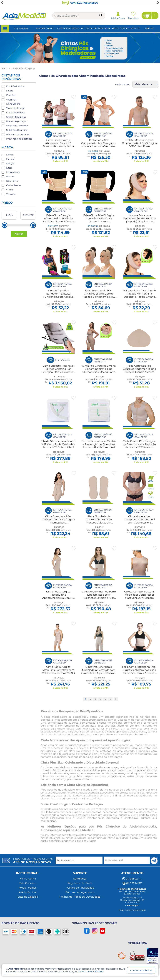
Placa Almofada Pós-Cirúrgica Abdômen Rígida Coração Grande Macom (139, 369)
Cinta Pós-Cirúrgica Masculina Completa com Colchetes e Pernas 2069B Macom (58, 672)
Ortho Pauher (14, 185)
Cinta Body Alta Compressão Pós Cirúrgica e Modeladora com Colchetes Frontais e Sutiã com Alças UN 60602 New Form (99, 146)
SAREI (10, 190)
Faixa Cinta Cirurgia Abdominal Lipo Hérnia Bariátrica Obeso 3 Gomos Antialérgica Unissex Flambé (58, 222)
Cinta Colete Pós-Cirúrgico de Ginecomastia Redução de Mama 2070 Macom (139, 444)
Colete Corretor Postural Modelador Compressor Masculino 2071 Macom (139, 595)
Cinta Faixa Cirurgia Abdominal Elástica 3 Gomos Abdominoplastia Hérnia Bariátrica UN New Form (58, 146)
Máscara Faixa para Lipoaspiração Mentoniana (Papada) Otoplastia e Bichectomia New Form (139, 220)
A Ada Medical (28, 892)
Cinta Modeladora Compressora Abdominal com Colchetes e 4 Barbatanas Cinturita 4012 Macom (139, 523)
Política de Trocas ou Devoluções (80, 897)
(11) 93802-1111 (132, 879)
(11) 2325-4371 (132, 883)
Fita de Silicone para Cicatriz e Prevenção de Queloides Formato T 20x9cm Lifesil (58, 444)
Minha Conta (28, 879)
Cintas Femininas (16, 113)
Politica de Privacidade (90, 972)
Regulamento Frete (80, 883)
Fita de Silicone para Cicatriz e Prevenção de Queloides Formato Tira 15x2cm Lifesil (99, 444)
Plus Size (11, 95)
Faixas (10, 91)
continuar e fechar (141, 970)
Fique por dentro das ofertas (33, 861)
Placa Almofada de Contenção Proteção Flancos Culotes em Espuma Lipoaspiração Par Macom (99, 523)
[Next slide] (158, 2)
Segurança (80, 879)
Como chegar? (132, 905)
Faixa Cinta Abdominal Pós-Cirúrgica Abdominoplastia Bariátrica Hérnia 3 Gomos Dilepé (139, 672)
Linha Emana (13, 104)
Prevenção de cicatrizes (19, 139)
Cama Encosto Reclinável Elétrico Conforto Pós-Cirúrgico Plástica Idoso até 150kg (58, 370)
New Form (12, 181)
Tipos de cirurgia (15, 108)
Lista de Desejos (28, 897)
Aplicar (19, 234)
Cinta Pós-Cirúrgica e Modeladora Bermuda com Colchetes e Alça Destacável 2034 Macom (99, 672)
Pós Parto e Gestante (18, 134)
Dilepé (10, 155)
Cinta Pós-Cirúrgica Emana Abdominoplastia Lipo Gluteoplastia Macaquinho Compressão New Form (99, 370)
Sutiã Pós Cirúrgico (17, 130)
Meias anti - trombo (17, 126)
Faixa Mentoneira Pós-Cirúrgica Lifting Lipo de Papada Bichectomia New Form (99, 295)
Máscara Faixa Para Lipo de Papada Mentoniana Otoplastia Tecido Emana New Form (139, 295)
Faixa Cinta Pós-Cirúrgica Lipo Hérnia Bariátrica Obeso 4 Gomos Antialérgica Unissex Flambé (99, 222)
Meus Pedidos (28, 888)
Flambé (10, 159)
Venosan (11, 194)
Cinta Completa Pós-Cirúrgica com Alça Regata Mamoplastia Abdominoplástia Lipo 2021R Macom (58, 523)
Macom (10, 177)
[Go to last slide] (2, 2)
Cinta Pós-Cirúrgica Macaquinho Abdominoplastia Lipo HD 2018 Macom (58, 596)
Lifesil (9, 168)
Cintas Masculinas (16, 117)
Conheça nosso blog (80, 3)
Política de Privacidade (80, 888)
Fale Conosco (28, 883)
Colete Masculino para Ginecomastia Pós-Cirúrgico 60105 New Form (139, 143)
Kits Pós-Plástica (15, 86)
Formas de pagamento (80, 892)
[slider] (5, 225)
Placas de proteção (17, 121)
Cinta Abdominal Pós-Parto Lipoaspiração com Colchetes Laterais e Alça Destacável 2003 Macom (99, 596)
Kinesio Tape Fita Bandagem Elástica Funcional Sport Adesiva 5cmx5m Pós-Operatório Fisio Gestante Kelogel (58, 297)
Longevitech (13, 172)
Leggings (11, 99)
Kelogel (10, 163)
